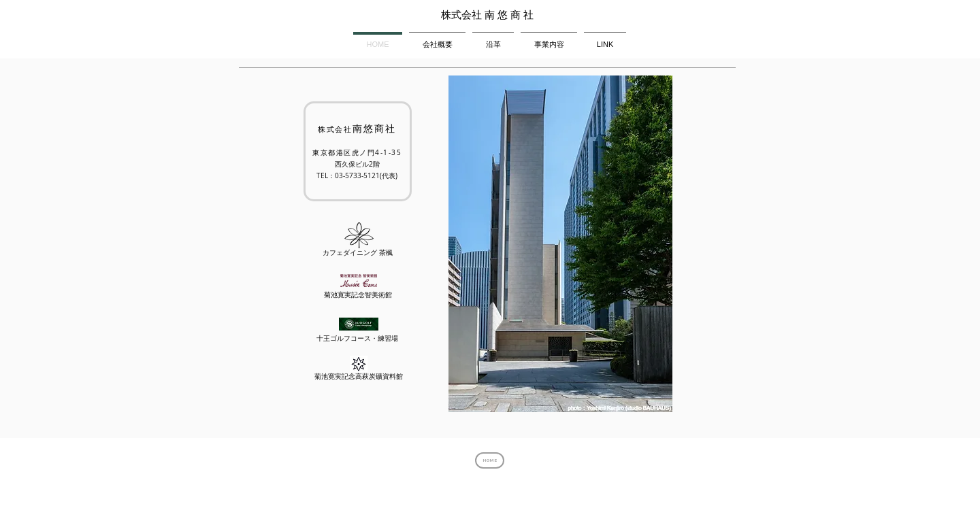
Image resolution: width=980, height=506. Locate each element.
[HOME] (490, 460)
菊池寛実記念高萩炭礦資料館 (359, 376)
